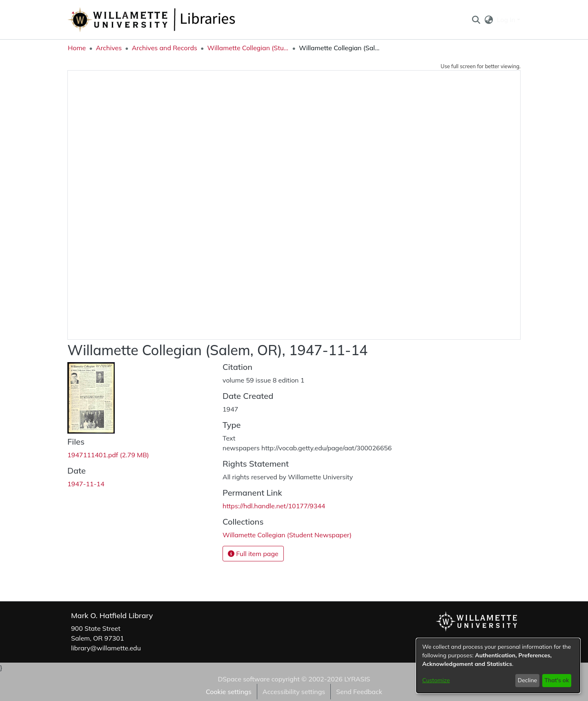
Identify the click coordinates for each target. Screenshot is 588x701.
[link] (108, 455)
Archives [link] (109, 48)
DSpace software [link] (244, 679)
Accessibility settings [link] (294, 692)
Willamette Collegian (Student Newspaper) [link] (248, 48)
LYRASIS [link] (357, 679)
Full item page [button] (253, 554)
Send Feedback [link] (359, 692)
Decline (528, 680)
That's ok (557, 680)
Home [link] (77, 48)
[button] (476, 20)
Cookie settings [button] (229, 692)
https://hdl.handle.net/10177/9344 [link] (274, 506)
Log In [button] (507, 20)
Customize (436, 680)
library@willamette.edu (106, 648)
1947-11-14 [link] (86, 484)
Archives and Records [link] (165, 48)
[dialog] (498, 666)
